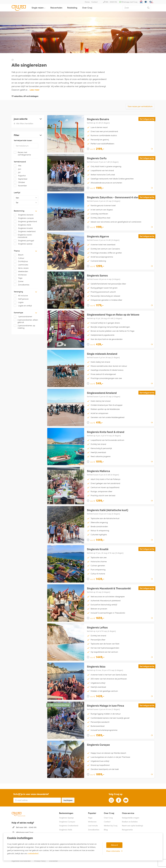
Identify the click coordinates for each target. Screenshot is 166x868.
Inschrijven (68, 800)
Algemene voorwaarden (21, 861)
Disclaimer (53, 861)
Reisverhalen (56, 8)
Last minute (93, 826)
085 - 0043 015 (111, 2)
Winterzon (92, 822)
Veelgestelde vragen (131, 818)
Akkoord (114, 845)
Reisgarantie (127, 830)
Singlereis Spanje (66, 818)
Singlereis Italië (66, 830)
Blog (106, 830)
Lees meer (35, 90)
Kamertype (25, 312)
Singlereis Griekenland (69, 826)
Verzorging (25, 292)
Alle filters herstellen (24, 123)
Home (87, 2)
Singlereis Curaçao (67, 822)
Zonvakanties (94, 830)
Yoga (90, 818)
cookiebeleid (33, 853)
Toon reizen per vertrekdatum (140, 106)
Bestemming (25, 211)
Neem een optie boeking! (132, 826)
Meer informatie (113, 851)
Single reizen (38, 8)
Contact (95, 2)
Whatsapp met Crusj (129, 2)
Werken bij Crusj (111, 826)
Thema (25, 251)
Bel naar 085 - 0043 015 (26, 827)
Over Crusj (87, 8)
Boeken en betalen (130, 822)
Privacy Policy (40, 861)
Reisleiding (72, 8)
